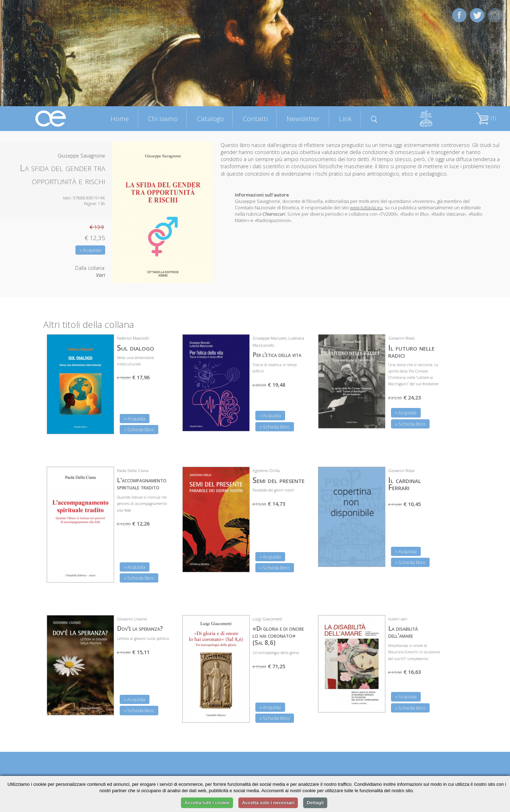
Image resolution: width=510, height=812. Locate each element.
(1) (486, 118)
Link (345, 118)
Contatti (255, 118)
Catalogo (210, 118)
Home (120, 118)
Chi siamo (163, 118)
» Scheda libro (139, 430)
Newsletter (303, 118)
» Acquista (90, 250)
